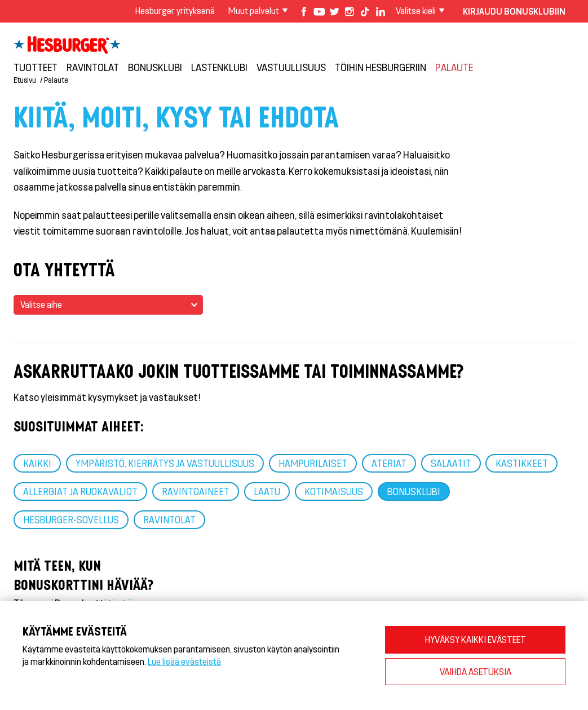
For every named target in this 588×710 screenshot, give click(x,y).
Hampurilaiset (313, 463)
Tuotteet (36, 67)
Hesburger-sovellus (71, 519)
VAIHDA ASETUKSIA (476, 671)
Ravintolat (93, 67)
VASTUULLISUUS (291, 67)
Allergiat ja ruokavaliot (80, 491)
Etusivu (25, 80)
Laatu (267, 491)
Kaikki (37, 463)
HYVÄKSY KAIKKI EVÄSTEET (476, 639)
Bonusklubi (155, 67)
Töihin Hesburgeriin (381, 67)
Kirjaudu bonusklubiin (514, 11)
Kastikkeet (522, 463)
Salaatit (451, 463)
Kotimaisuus (334, 491)
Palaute (454, 67)
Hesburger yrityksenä (175, 10)
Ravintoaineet (196, 491)
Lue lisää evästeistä (184, 661)
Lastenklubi (219, 67)
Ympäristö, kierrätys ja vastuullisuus (165, 463)
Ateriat (389, 463)
